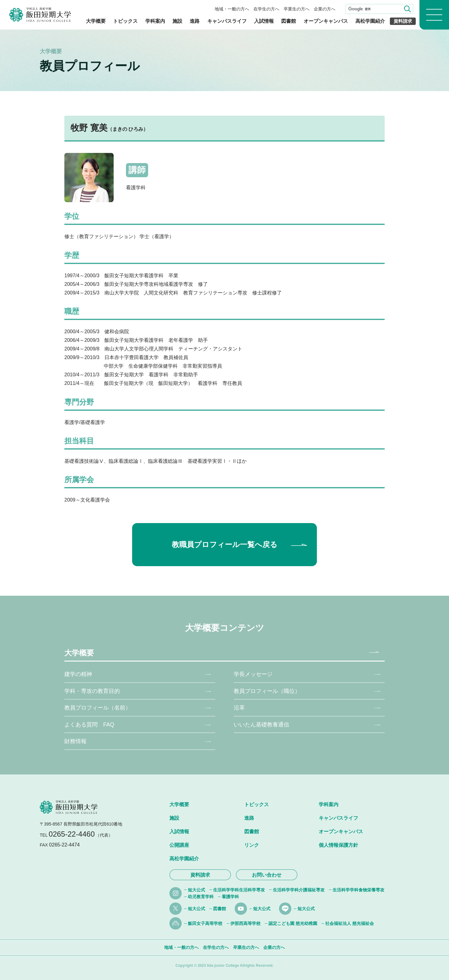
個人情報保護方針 (338, 845)
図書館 (289, 21)
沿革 (239, 708)
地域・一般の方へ (232, 9)
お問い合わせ (267, 875)
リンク (252, 845)
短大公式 (196, 890)
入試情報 (264, 21)
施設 (177, 21)
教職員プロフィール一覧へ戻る (225, 544)
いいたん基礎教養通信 (261, 725)
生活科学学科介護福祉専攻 (299, 890)
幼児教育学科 (201, 897)
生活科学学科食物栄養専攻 (358, 890)
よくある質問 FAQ (89, 725)
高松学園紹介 (370, 21)
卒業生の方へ (297, 9)
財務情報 (75, 741)
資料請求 (403, 21)
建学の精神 (78, 674)
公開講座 (179, 845)
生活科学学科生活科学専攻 (239, 890)
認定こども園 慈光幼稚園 (293, 923)
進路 (195, 21)
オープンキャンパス (326, 21)
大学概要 (96, 21)
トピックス (125, 21)
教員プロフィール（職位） (267, 691)
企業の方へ (325, 9)
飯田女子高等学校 (205, 923)
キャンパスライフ (227, 21)
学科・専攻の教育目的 (92, 691)
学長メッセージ (253, 674)
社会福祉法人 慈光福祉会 (350, 923)
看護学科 (230, 897)
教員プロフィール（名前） (98, 708)
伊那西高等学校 (245, 923)
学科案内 (155, 21)
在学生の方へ (266, 9)
